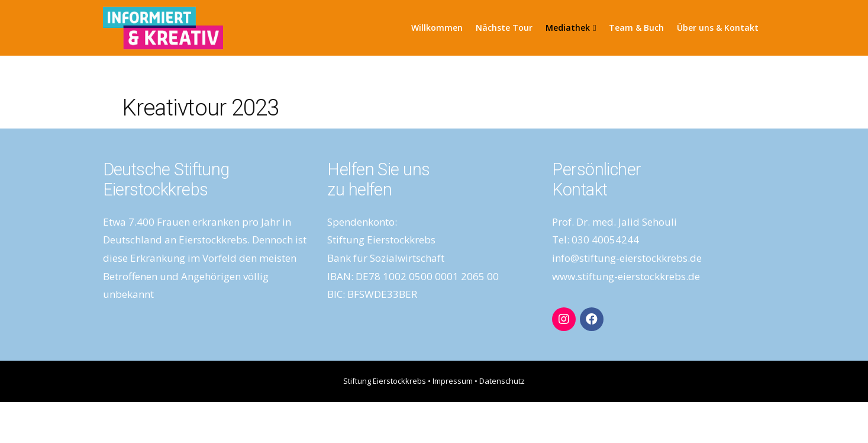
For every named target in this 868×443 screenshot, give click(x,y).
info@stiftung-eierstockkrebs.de (627, 258)
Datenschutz (502, 381)
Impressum (453, 381)
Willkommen (437, 28)
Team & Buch (636, 28)
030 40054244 (605, 240)
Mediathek (571, 28)
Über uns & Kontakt (718, 28)
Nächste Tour (504, 28)
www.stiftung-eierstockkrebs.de (626, 276)
